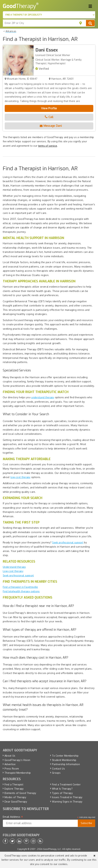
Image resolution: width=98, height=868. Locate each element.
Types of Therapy (62, 793)
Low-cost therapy (13, 571)
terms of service (48, 146)
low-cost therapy (20, 477)
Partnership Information (66, 764)
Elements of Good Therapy (20, 793)
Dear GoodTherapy (16, 802)
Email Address (13, 817)
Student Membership (64, 760)
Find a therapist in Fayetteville (20, 587)
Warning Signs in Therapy (67, 802)
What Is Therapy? (62, 789)
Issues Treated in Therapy (67, 797)
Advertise (10, 764)
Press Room (12, 769)
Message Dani (51, 126)
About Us (10, 756)
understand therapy (43, 397)
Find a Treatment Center (66, 784)
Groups (56, 773)
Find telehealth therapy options (21, 591)
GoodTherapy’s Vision (17, 760)
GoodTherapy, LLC (52, 849)
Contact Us (58, 769)
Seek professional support (68, 542)
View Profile (49, 108)
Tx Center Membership (65, 756)
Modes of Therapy (15, 797)
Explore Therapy (14, 789)
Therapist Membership (18, 773)
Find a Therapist (14, 784)
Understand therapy (14, 567)
